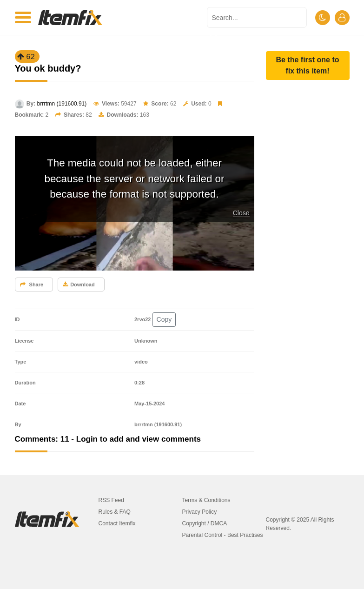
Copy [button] (164, 319)
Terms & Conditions (206, 500)
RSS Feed (111, 500)
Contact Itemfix (117, 523)
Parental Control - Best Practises (223, 535)
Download (79, 285)
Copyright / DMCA (205, 523)
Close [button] (241, 213)
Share (32, 285)
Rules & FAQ (115, 512)
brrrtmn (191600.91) (62, 104)
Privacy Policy (200, 512)
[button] (308, 66)
